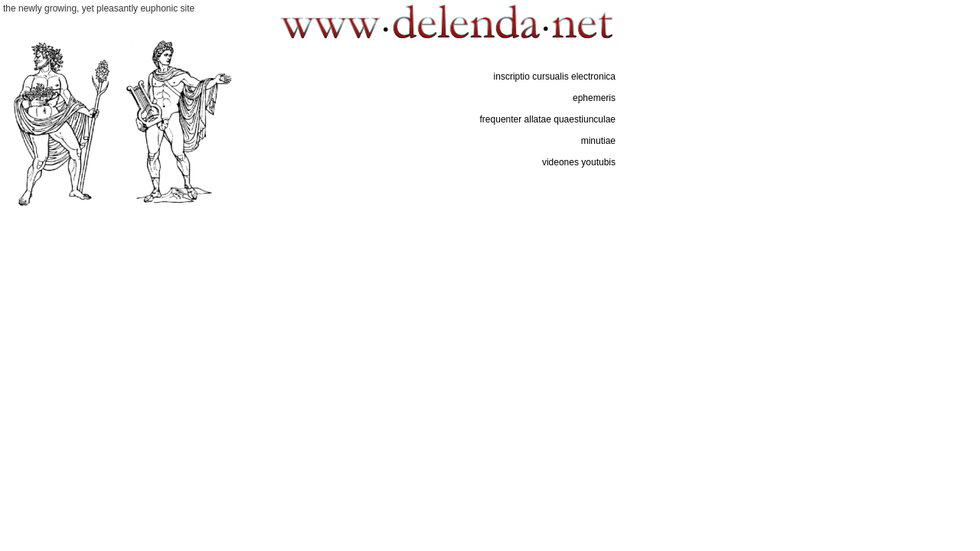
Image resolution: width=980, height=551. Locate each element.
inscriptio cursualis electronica (555, 77)
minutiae (598, 141)
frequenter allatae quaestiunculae (548, 119)
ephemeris (594, 98)
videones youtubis (579, 162)
